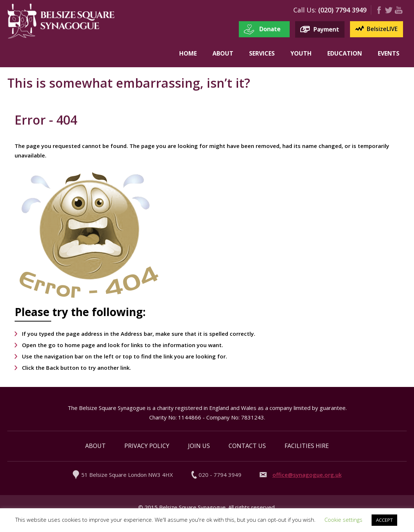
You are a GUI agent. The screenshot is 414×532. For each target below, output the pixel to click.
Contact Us (247, 446)
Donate (270, 29)
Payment (326, 29)
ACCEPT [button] (384, 520)
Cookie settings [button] (343, 520)
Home (188, 53)
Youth (301, 53)
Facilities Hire (307, 446)
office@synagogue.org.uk (307, 475)
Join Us (199, 446)
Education (345, 53)
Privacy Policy (147, 446)
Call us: (305, 10)
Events (389, 53)
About (223, 53)
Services (262, 53)
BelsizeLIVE (382, 29)
